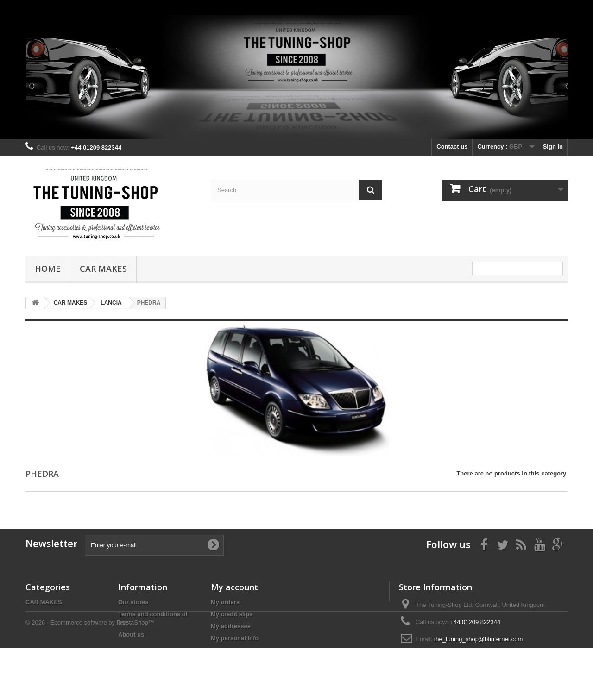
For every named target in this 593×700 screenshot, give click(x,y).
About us (131, 634)
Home (48, 269)
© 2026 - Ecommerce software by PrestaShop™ (90, 675)
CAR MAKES (103, 269)
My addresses (231, 626)
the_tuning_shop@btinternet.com (479, 639)
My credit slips (232, 614)
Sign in (553, 147)
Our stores (133, 602)
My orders (225, 602)
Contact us (452, 147)
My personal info (235, 638)
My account (234, 587)
